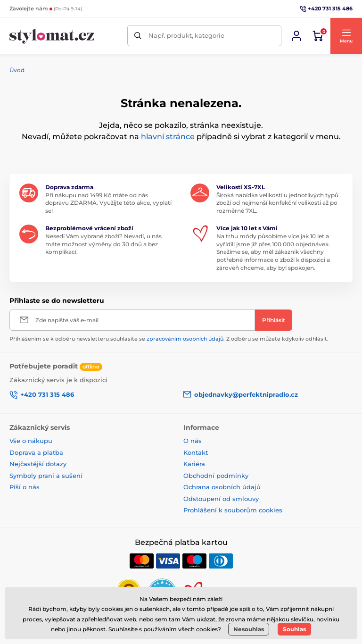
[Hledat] (138, 36)
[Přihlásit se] (296, 36)
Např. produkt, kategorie (186, 35)
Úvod (17, 70)
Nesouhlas (249, 629)
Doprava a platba (36, 452)
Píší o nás (25, 487)
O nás (193, 441)
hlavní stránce (168, 137)
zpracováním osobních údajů (185, 339)
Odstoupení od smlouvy (221, 499)
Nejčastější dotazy (38, 464)
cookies (207, 629)
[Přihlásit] (274, 320)
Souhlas (294, 629)
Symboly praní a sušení (46, 476)
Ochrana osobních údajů (222, 487)
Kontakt (196, 452)
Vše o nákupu (31, 441)
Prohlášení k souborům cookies (233, 510)
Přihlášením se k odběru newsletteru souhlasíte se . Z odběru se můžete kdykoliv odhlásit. (169, 339)
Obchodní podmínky (216, 476)
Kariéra (194, 464)
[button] (346, 36)
